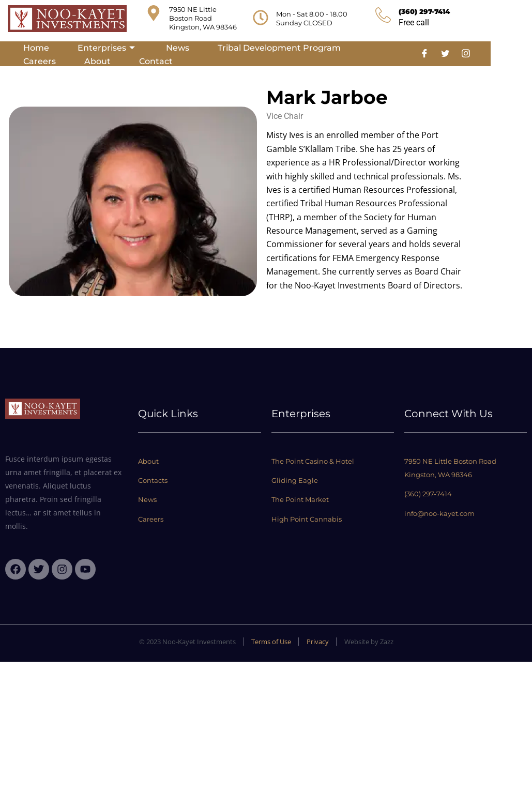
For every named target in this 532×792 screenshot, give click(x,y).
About (97, 61)
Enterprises (108, 48)
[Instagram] (466, 54)
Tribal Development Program (279, 48)
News (178, 48)
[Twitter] (445, 54)
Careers (40, 61)
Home (36, 48)
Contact (156, 61)
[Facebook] (424, 54)
